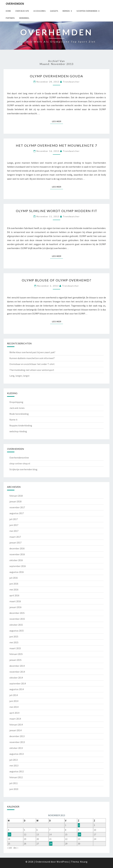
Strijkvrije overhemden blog (23, 469)
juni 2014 (14, 701)
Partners (10, 18)
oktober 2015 (16, 625)
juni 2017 (14, 525)
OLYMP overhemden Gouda (56, 76)
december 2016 (17, 548)
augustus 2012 (17, 771)
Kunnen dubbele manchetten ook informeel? (32, 358)
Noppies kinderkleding (21, 425)
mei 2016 (14, 590)
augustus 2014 (17, 689)
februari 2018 (16, 496)
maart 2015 (15, 648)
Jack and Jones (17, 408)
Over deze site (22, 11)
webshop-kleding (18, 431)
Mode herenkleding (19, 414)
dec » (16, 848)
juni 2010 (14, 789)
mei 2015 (14, 642)
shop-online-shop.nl (20, 463)
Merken (66, 11)
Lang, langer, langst (19, 376)
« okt (10, 848)
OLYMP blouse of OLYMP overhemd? (57, 280)
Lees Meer (57, 121)
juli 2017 (14, 519)
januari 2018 (15, 501)
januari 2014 (15, 730)
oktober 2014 (16, 678)
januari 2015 (15, 660)
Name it (13, 420)
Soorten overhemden (87, 11)
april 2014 (14, 713)
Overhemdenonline (19, 458)
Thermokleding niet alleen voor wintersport (32, 370)
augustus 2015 (17, 631)
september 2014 (18, 683)
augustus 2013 (17, 754)
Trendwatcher (71, 82)
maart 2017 (15, 537)
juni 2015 (14, 636)
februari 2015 (16, 654)
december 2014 (17, 666)
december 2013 (17, 736)
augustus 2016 (17, 572)
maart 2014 (15, 719)
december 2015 (17, 613)
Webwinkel (24, 18)
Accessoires (40, 11)
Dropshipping (16, 402)
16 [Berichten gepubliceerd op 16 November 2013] (79, 834)
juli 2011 (14, 783)
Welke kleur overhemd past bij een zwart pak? (32, 352)
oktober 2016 (16, 560)
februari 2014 (16, 725)
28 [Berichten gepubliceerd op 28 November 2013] (51, 844)
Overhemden (15, 4)
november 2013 (17, 742)
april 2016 (14, 595)
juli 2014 (14, 695)
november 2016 (17, 554)
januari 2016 (15, 607)
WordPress (63, 862)
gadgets (54, 11)
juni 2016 (14, 584)
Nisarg (84, 862)
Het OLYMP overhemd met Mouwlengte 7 (57, 145)
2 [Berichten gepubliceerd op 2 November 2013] (79, 825)
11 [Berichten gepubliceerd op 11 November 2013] (9, 834)
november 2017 (17, 507)
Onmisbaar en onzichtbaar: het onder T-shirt (32, 364)
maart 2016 (15, 601)
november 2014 (17, 672)
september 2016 (18, 566)
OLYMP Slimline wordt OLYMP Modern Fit (57, 211)
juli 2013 (14, 760)
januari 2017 (15, 543)
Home (8, 11)
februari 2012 (16, 777)
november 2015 (17, 619)
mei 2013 (14, 766)
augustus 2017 (17, 513)
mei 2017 (14, 531)
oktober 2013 (16, 748)
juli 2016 (14, 578)
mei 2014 (14, 707)
